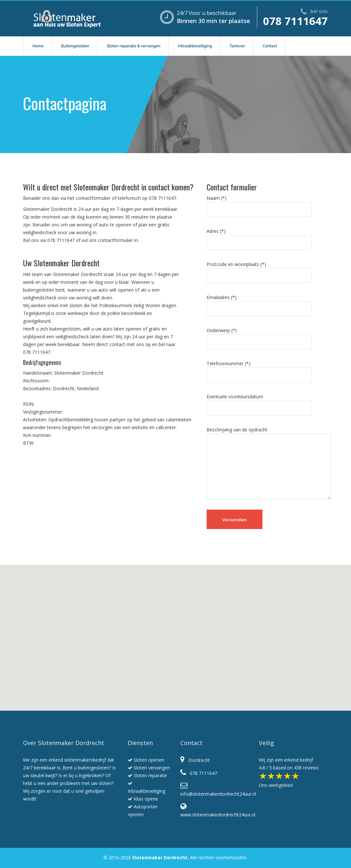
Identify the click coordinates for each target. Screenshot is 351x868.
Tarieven (237, 46)
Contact (270, 46)
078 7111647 (295, 21)
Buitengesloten (75, 46)
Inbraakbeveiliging (195, 46)
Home (38, 46)
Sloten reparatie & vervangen (133, 46)
